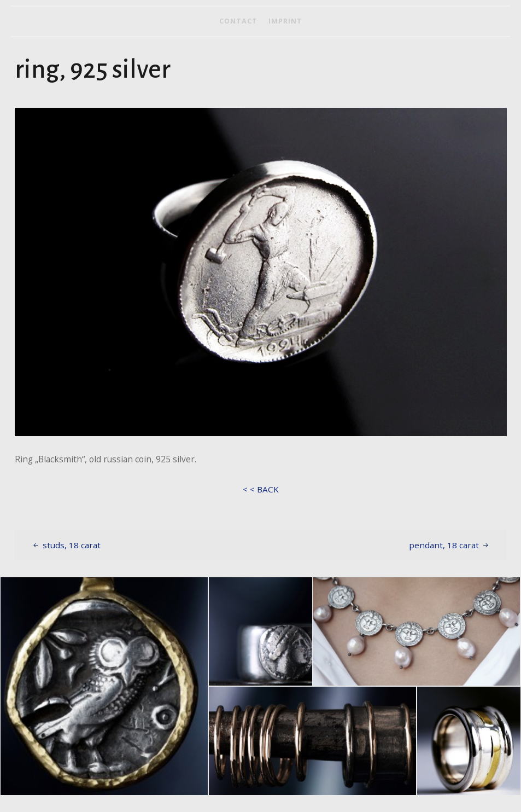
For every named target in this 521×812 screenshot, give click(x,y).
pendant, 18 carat (444, 545)
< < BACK (261, 489)
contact (238, 21)
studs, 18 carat (72, 545)
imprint (285, 21)
